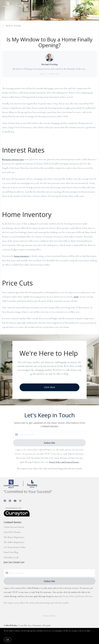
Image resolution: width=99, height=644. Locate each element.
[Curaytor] (17, 516)
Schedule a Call (11, 557)
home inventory (22, 256)
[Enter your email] (52, 435)
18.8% (76, 297)
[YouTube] (15, 501)
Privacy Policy (49, 616)
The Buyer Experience (14, 537)
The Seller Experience (14, 542)
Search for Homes (12, 532)
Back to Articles (13, 26)
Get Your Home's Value (15, 547)
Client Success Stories (14, 527)
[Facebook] (5, 501)
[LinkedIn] (10, 501)
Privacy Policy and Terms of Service (64, 462)
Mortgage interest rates (13, 159)
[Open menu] (95, 5)
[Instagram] (20, 501)
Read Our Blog (11, 552)
